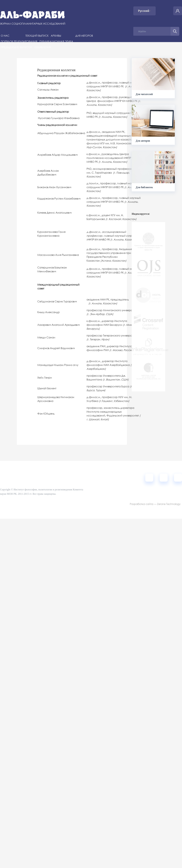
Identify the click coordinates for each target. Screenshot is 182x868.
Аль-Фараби (32, 15)
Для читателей (144, 94)
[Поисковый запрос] (152, 31)
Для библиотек (144, 187)
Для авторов (84, 36)
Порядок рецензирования (19, 41)
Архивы (56, 36)
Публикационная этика (56, 41)
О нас (5, 36)
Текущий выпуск (37, 36)
